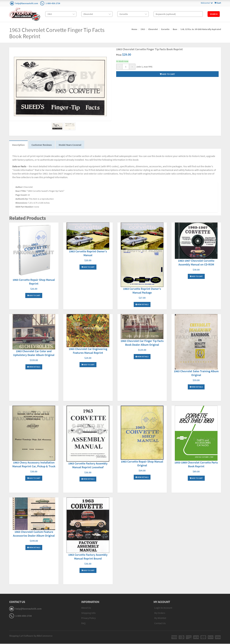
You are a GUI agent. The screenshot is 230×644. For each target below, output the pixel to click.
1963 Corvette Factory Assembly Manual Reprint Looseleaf (88, 465)
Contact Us (160, 623)
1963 (143, 29)
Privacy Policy (88, 618)
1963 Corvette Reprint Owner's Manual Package (142, 291)
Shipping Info (88, 613)
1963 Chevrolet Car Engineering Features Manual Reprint (88, 351)
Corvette (165, 29)
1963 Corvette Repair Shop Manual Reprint (34, 282)
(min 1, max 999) (144, 67)
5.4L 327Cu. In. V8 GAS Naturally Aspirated (201, 29)
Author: (19, 187)
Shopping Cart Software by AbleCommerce (31, 636)
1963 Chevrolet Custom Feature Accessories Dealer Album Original (34, 534)
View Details (142, 305)
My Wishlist (160, 618)
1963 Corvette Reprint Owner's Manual (88, 254)
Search (214, 14)
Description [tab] (19, 145)
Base (175, 29)
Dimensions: (21, 203)
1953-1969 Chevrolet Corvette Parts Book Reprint (196, 465)
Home (134, 29)
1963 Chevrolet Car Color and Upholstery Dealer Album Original (34, 353)
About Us (86, 608)
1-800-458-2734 (53, 3)
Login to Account (163, 608)
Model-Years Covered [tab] (71, 145)
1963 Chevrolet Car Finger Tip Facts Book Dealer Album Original (142, 343)
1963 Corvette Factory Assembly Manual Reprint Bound (88, 557)
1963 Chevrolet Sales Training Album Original (196, 373)
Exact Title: (21, 191)
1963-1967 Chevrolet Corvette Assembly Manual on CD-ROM (196, 263)
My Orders (160, 613)
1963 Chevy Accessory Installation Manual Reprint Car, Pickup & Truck (34, 465)
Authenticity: (22, 199)
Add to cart (167, 74)
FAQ (83, 623)
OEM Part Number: (25, 207)
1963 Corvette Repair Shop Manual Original (142, 464)
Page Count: (21, 195)
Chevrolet (153, 29)
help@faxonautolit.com (27, 3)
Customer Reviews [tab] (42, 145)
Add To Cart (34, 296)
